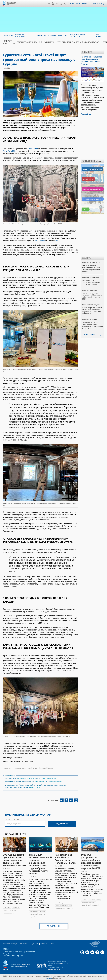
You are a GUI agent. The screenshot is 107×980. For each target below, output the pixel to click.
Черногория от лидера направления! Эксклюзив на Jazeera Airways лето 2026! (92, 296)
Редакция (34, 944)
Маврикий (33, 914)
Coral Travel (33, 149)
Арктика (70, 908)
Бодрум (51, 768)
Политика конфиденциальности (15, 944)
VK (57, 4)
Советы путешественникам (93, 189)
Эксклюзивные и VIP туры (22, 768)
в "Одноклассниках (54, 782)
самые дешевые (9, 913)
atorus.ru (49, 978)
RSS (52, 944)
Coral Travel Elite (10, 151)
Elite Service (40, 241)
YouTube (53, 4)
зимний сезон (60, 908)
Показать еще (54, 926)
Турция (35, 768)
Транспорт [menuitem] (41, 35)
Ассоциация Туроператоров (13, 3)
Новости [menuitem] (8, 35)
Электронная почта (12, 819)
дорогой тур (7, 768)
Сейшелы (42, 911)
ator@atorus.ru (21, 966)
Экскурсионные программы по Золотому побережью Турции (92, 282)
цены (5, 910)
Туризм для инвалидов (69, 42)
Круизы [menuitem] (52, 35)
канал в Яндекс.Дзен (48, 778)
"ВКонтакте (39, 782)
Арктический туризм (27, 42)
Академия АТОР (92, 42)
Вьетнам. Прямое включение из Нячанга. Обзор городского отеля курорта (91, 268)
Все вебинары (90, 335)
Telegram (65, 4)
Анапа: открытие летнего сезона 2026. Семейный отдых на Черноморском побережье (92, 311)
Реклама (44, 944)
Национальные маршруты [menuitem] (77, 35)
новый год (7, 908)
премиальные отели (89, 902)
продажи (95, 905)
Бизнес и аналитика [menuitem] (20, 35)
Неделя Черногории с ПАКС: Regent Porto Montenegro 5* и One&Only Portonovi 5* (93, 325)
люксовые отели (94, 900)
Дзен (49, 4)
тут (57, 241)
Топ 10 (85, 209)
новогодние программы (64, 905)
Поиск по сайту (98, 3)
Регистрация (81, 3)
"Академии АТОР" (35, 787)
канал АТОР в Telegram (27, 778)
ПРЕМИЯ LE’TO (48, 42)
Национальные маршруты (93, 199)
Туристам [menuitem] (63, 35)
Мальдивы (33, 911)
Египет (84, 900)
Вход (72, 3)
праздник (16, 908)
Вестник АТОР (88, 179)
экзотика (42, 914)
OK (61, 4)
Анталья (43, 768)
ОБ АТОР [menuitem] (99, 35)
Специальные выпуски (92, 169)
